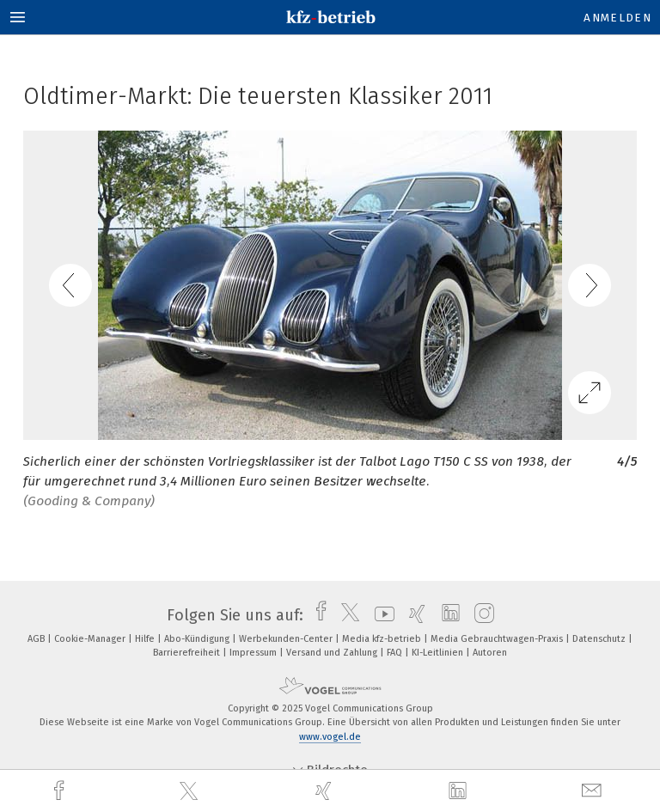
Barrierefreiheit (188, 653)
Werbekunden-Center (287, 639)
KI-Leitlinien (439, 653)
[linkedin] (460, 791)
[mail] (594, 791)
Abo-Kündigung (198, 639)
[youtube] (380, 615)
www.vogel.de (330, 737)
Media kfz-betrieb (383, 639)
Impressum (254, 653)
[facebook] (61, 791)
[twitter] (191, 791)
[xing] (326, 791)
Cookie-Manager (91, 639)
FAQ (396, 653)
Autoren (490, 653)
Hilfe (146, 639)
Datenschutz (600, 639)
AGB (37, 639)
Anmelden (617, 18)
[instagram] (480, 615)
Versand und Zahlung (333, 653)
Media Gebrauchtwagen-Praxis (498, 639)
